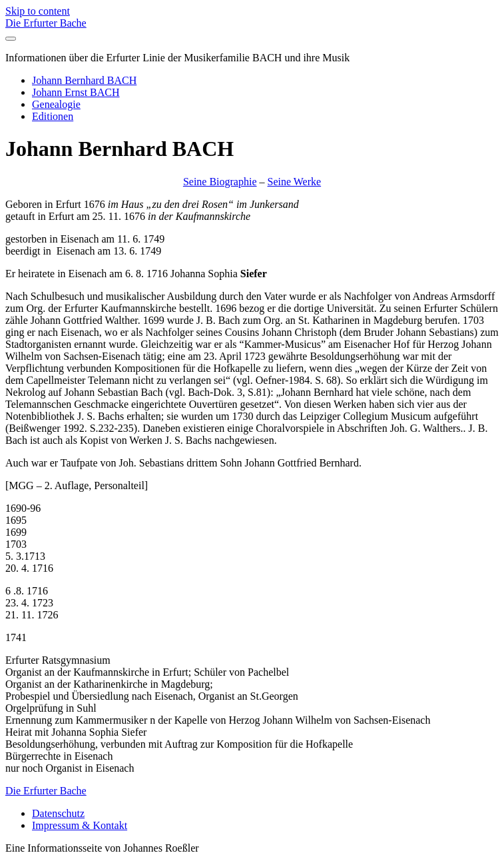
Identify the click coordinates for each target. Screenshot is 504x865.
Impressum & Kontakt (80, 825)
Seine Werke (295, 182)
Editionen (53, 116)
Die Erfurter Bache (46, 23)
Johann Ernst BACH (76, 92)
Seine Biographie (220, 182)
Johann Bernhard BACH (84, 80)
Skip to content (38, 11)
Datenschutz (58, 813)
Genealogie (56, 104)
